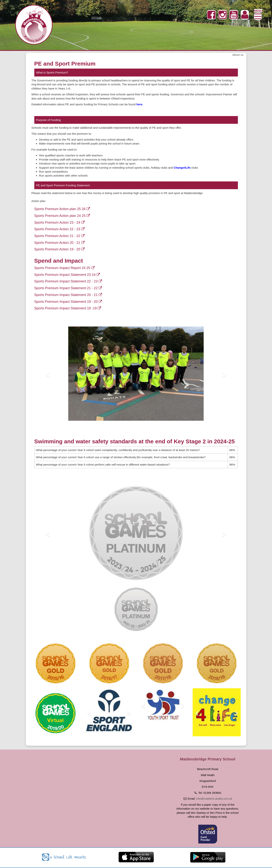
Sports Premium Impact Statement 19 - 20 (68, 302)
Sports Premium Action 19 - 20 (59, 249)
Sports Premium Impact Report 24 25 (64, 268)
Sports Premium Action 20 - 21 (59, 243)
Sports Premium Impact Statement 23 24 (67, 275)
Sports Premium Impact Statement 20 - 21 (68, 295)
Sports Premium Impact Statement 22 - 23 (68, 281)
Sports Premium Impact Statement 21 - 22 (68, 288)
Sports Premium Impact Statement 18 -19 (68, 308)
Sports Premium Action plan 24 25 (62, 216)
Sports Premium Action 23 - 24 (59, 223)
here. (140, 104)
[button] (47, 374)
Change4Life (182, 168)
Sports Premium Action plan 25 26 (62, 209)
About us (238, 55)
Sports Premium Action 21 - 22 (59, 236)
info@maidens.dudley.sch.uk (214, 799)
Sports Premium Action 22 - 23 (59, 229)
